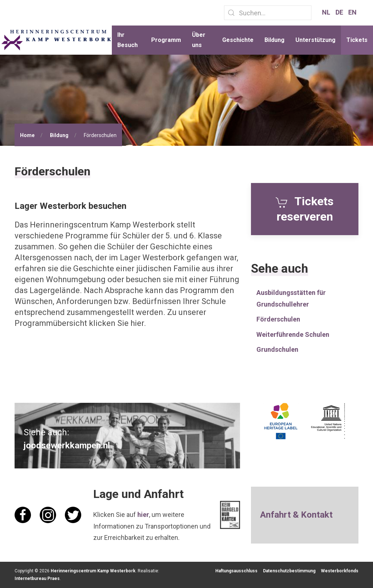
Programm (166, 40)
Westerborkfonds (340, 571)
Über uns (199, 40)
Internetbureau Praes (37, 579)
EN (352, 12)
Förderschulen (278, 319)
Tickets (357, 40)
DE (340, 12)
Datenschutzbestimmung (289, 571)
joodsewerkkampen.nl (67, 445)
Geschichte (238, 40)
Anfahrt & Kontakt (296, 515)
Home (27, 135)
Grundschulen (277, 349)
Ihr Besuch (127, 40)
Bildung (274, 40)
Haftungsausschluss (236, 571)
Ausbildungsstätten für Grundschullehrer (291, 298)
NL (327, 12)
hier (143, 515)
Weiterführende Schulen (293, 334)
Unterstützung (315, 40)
